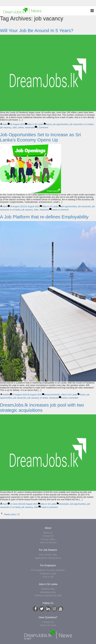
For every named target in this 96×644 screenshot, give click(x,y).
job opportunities (61, 124)
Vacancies (30, 127)
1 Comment (43, 127)
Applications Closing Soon (48, 558)
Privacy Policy (48, 539)
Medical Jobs (48, 589)
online (21, 127)
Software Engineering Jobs (48, 595)
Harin (5, 124)
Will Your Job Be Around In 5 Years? (37, 30)
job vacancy (6, 127)
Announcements (52, 395)
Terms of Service (48, 542)
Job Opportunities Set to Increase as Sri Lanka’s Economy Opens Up (40, 137)
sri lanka (44, 398)
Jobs (15, 127)
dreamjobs (64, 504)
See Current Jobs (48, 555)
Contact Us (48, 536)
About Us (48, 533)
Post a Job (48, 577)
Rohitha (6, 395)
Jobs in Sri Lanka (35, 124)
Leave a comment (60, 210)
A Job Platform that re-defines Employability (44, 217)
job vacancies (84, 206)
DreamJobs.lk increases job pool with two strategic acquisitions (42, 408)
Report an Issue (48, 625)
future (49, 124)
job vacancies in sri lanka (82, 124)
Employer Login (48, 573)
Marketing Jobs (48, 592)
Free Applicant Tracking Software (48, 570)
